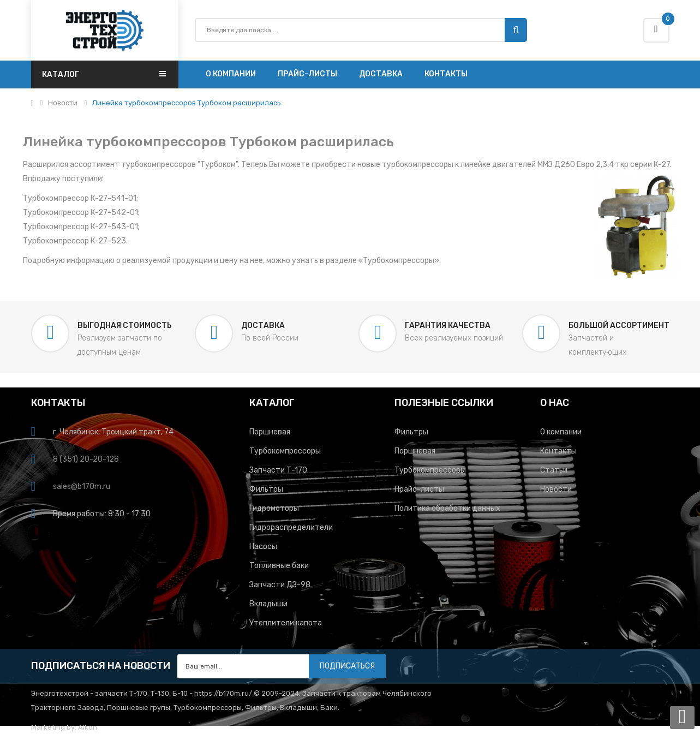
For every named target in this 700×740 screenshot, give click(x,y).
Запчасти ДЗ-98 (280, 585)
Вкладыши (268, 604)
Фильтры (266, 489)
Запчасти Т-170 (278, 470)
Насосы (263, 547)
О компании (561, 432)
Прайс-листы (419, 489)
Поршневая (270, 432)
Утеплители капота (286, 623)
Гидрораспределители (291, 527)
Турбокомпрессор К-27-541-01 (80, 198)
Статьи (554, 470)
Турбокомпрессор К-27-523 (74, 241)
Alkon (88, 727)
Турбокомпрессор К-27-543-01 (80, 227)
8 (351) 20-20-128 (86, 459)
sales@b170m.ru (82, 487)
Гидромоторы (274, 508)
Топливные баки (279, 566)
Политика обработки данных (447, 508)
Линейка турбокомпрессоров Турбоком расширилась (187, 103)
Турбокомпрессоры (399, 261)
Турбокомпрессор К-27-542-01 (80, 213)
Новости (63, 103)
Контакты (558, 451)
